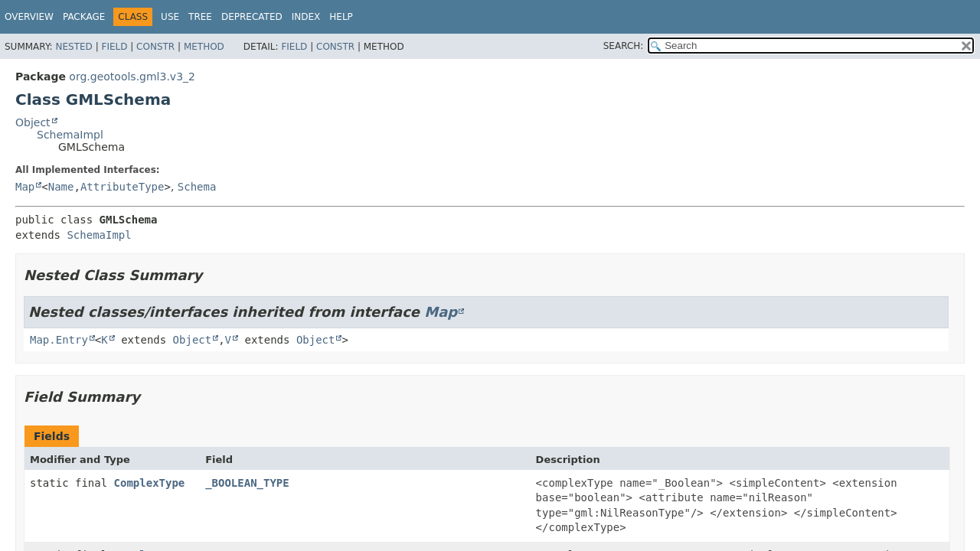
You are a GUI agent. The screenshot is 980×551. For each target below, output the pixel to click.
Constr (155, 47)
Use (170, 17)
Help (341, 17)
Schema (197, 187)
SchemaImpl (70, 135)
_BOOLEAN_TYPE (247, 483)
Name (61, 187)
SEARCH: (624, 46)
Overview (29, 17)
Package (84, 17)
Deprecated (252, 17)
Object (33, 122)
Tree (200, 17)
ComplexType (150, 483)
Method (204, 47)
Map (25, 187)
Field (114, 47)
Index (306, 17)
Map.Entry (59, 340)
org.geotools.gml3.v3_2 (132, 77)
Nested (73, 47)
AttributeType (122, 187)
